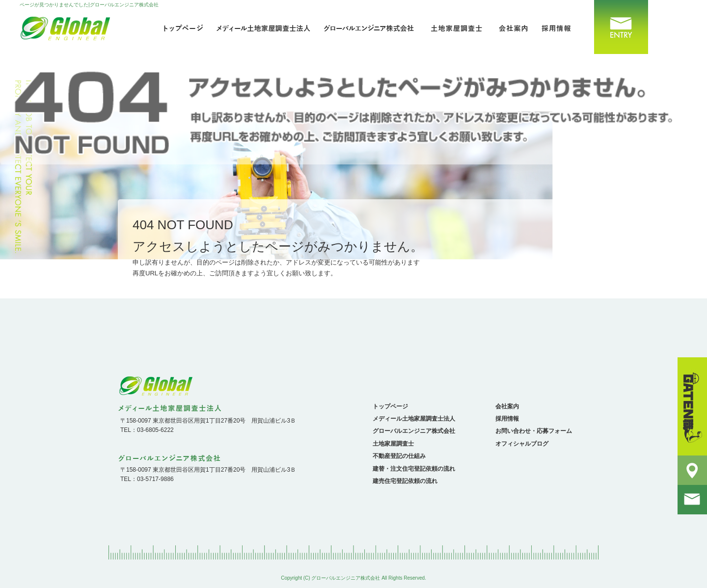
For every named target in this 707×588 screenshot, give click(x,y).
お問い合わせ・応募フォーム (616, 27)
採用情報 (560, 27)
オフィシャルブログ (522, 444)
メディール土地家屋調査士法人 (265, 27)
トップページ (182, 27)
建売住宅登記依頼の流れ (405, 481)
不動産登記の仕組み (399, 456)
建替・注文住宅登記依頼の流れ (414, 469)
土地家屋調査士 (457, 27)
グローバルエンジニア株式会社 (373, 27)
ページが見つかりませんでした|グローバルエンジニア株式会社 (89, 5)
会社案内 (511, 27)
